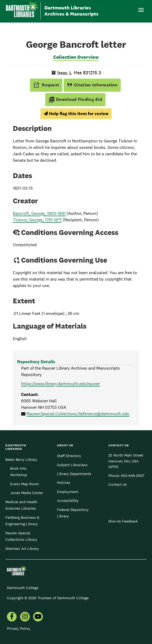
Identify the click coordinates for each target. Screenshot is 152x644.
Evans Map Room (25, 484)
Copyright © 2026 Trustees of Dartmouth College (48, 598)
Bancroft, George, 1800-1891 (39, 213)
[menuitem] (12, 617)
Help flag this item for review (76, 114)
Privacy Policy (19, 628)
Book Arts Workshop (19, 472)
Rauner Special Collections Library (21, 536)
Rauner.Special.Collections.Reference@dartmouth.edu (78, 414)
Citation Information (92, 85)
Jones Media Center (27, 493)
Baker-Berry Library (21, 459)
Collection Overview (76, 57)
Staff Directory (69, 456)
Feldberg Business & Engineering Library (22, 521)
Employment (68, 492)
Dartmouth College (23, 588)
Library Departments (74, 474)
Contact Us (118, 484)
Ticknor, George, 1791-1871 (37, 220)
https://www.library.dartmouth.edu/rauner (60, 384)
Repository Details (36, 362)
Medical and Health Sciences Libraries (21, 505)
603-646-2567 (133, 476)
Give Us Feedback (123, 521)
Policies (64, 483)
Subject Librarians (72, 465)
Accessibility (68, 501)
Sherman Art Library (22, 549)
